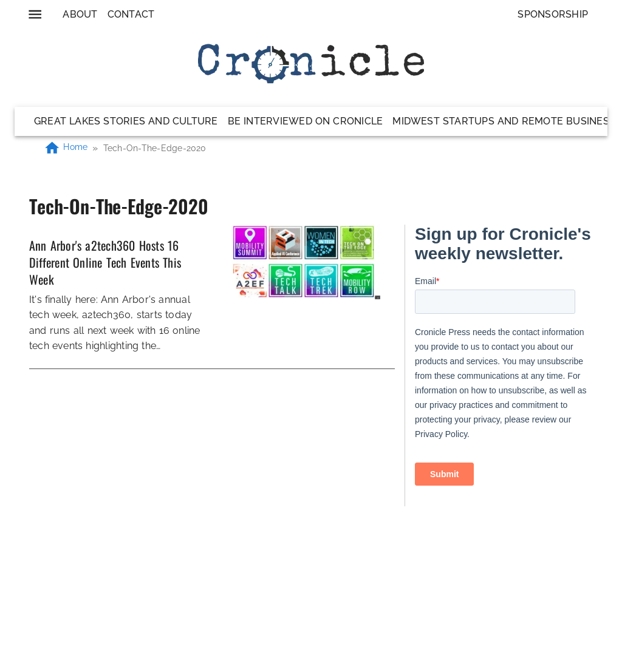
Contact (131, 14)
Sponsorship (553, 14)
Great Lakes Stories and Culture (126, 121)
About (80, 14)
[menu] (35, 14)
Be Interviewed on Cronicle (306, 121)
